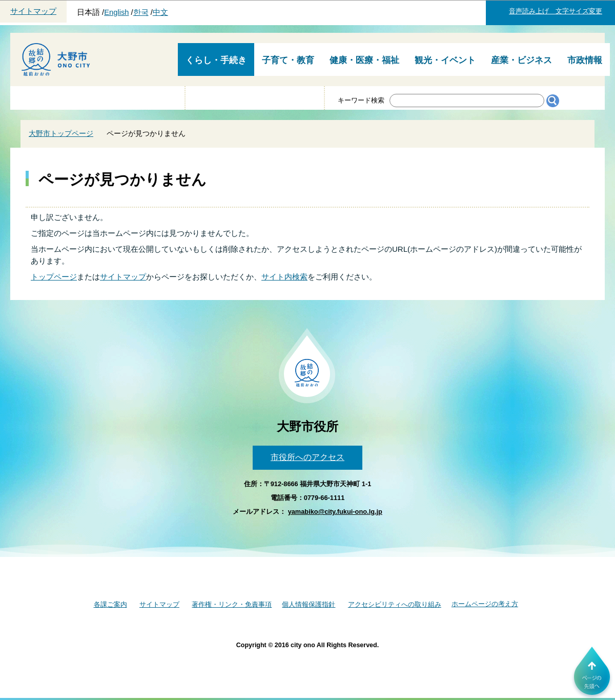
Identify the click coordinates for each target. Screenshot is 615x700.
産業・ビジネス (521, 60)
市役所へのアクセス (307, 457)
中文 (160, 12)
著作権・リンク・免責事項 (232, 604)
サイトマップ (33, 11)
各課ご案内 (110, 604)
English (116, 12)
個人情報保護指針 (309, 604)
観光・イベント (445, 60)
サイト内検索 (284, 277)
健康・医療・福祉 (364, 60)
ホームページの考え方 (485, 604)
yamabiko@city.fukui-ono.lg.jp (335, 512)
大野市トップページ (61, 133)
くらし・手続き (216, 60)
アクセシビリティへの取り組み (395, 604)
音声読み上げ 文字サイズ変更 (556, 11)
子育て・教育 (288, 60)
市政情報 (585, 60)
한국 (141, 12)
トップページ (54, 277)
